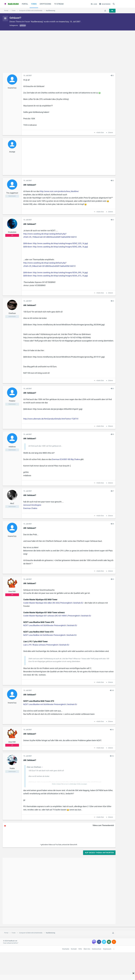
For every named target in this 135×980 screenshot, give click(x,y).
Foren (34, 4)
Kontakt (74, 949)
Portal (25, 4)
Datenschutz (97, 949)
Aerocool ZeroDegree (32, 505)
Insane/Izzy (64, 22)
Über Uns (87, 949)
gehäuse (23, 25)
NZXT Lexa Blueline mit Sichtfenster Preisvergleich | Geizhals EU (50, 625)
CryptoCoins (45, 4)
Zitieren (110, 133)
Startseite (66, 949)
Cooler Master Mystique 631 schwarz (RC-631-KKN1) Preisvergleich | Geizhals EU (57, 616)
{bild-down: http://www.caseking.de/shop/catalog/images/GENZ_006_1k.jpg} (56, 247)
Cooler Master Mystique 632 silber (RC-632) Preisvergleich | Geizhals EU (53, 603)
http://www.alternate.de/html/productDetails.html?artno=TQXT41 (51, 419)
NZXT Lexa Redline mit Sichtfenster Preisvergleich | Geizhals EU (50, 635)
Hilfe (80, 949)
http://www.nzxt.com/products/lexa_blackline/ (59, 191)
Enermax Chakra (30, 508)
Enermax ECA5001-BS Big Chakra (66, 459)
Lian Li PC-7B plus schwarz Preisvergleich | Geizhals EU (46, 645)
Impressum (107, 949)
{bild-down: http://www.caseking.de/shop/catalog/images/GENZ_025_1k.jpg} (56, 243)
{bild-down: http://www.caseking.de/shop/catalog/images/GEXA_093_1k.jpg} (56, 272)
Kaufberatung (37, 22)
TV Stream (59, 4)
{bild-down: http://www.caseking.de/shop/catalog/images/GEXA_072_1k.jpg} (56, 276)
